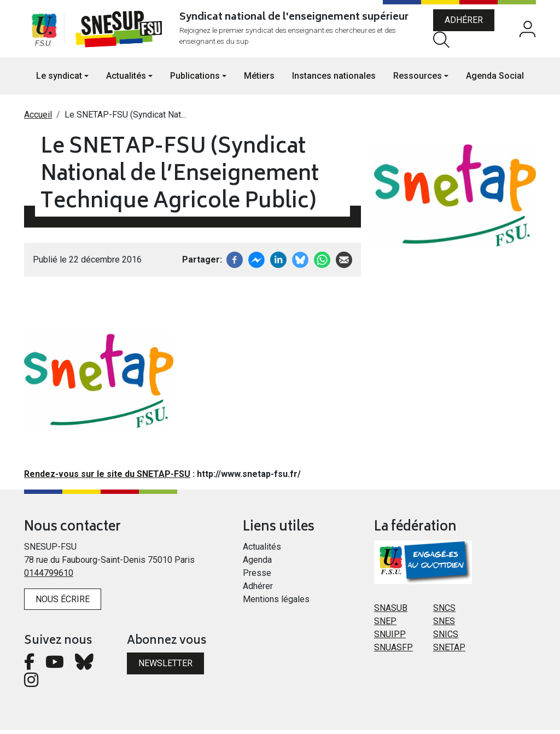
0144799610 (49, 576)
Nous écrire (63, 602)
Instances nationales (334, 80)
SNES (444, 624)
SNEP (385, 624)
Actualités (262, 550)
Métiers (259, 80)
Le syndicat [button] (59, 80)
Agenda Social (495, 80)
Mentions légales (276, 602)
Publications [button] (195, 80)
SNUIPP (390, 637)
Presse (257, 576)
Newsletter (165, 667)
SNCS (444, 611)
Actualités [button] (126, 80)
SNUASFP (393, 651)
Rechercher (444, 41)
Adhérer (466, 22)
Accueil (38, 118)
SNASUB (391, 611)
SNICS (446, 637)
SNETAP (449, 651)
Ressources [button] (418, 80)
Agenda (257, 563)
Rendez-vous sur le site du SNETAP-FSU (107, 478)
